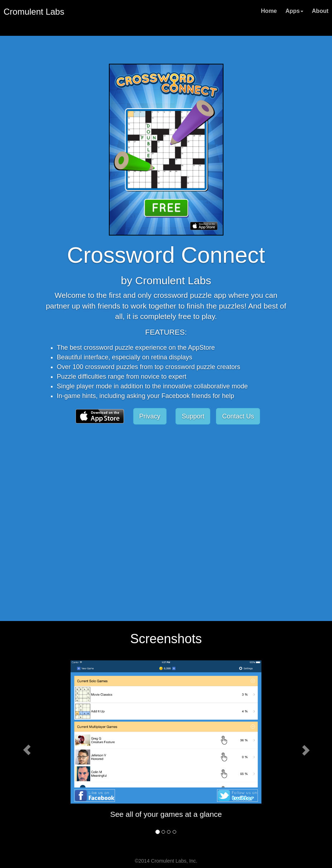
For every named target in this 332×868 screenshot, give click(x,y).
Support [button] (193, 416)
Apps (294, 11)
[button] (100, 416)
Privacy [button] (150, 416)
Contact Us (238, 416)
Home (269, 11)
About (320, 11)
